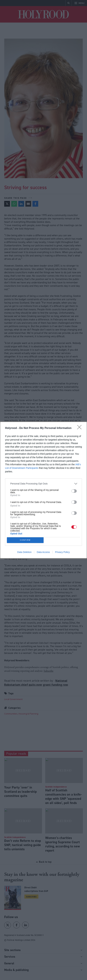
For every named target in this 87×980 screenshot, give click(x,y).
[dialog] (43, 490)
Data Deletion (24, 552)
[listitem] (43, 484)
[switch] (74, 491)
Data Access (43, 552)
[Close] (80, 428)
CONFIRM (25, 540)
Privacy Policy (62, 552)
